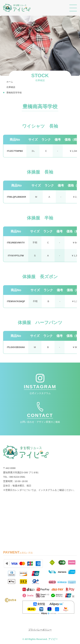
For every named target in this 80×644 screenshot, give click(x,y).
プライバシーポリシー (40, 630)
